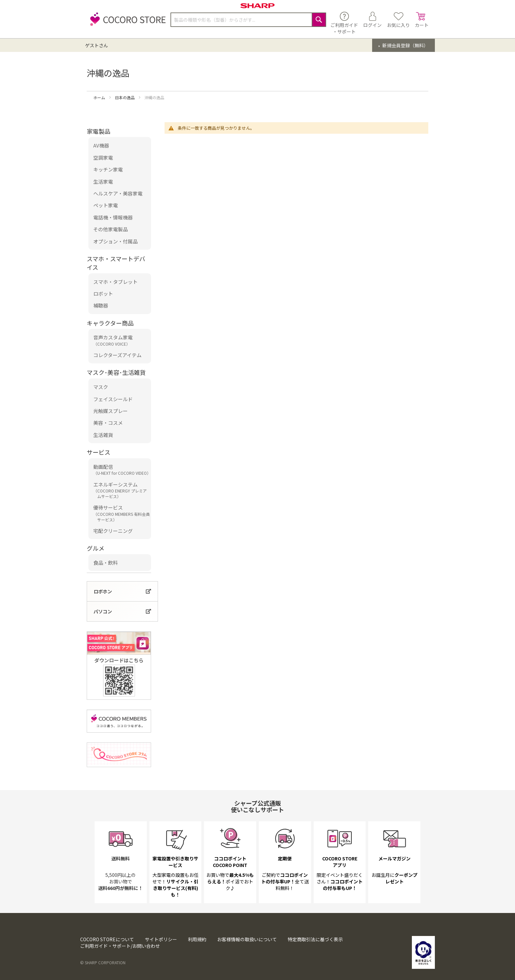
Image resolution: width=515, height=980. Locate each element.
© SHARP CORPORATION (103, 962)
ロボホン (103, 591)
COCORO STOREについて (107, 939)
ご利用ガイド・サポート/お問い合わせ (120, 946)
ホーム (100, 97)
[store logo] (126, 23)
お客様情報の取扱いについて (247, 939)
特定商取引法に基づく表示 (315, 939)
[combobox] (248, 20)
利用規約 (197, 939)
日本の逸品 (125, 97)
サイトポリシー (161, 939)
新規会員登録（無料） (405, 45)
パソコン (103, 611)
